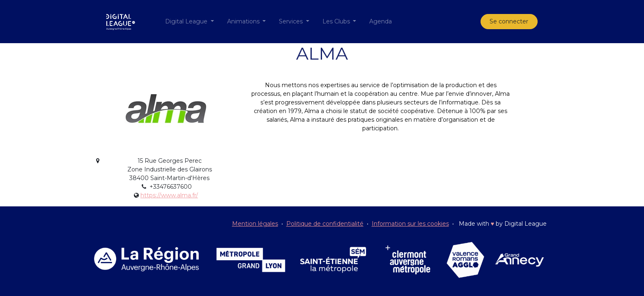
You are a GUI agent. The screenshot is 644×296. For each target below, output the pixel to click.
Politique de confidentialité (325, 224)
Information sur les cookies (410, 224)
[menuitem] (381, 22)
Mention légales (255, 224)
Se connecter (509, 21)
